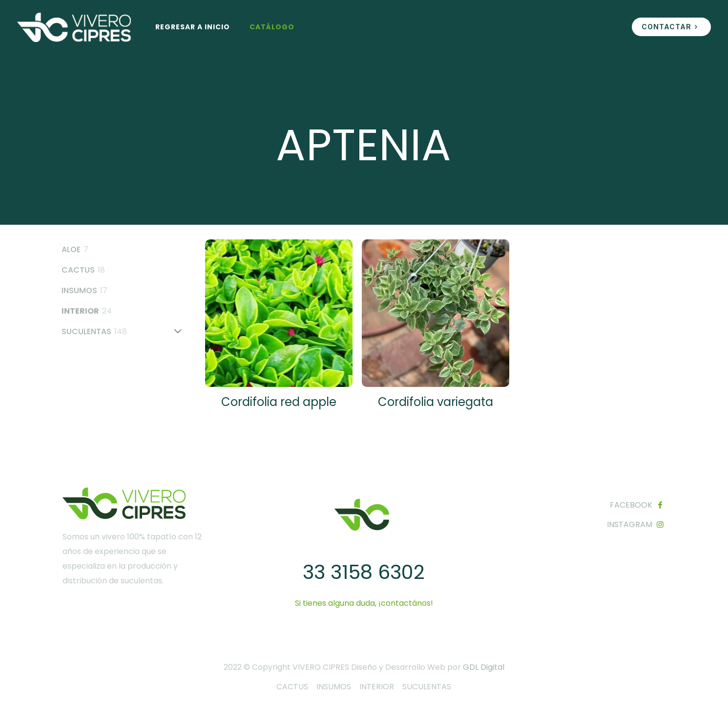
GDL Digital (484, 667)
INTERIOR (377, 687)
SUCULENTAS (427, 687)
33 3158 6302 (364, 572)
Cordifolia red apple (279, 402)
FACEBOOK (631, 505)
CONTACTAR (671, 27)
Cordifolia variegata (436, 402)
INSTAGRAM (630, 524)
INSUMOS (334, 687)
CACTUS (292, 687)
